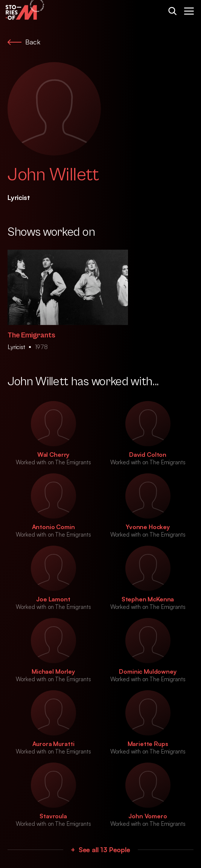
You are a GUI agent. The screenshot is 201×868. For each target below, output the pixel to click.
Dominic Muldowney (148, 671)
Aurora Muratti (53, 744)
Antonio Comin (53, 527)
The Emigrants (31, 335)
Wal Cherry (53, 455)
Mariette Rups (148, 744)
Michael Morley (53, 671)
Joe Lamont (53, 599)
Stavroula (53, 816)
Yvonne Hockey (148, 527)
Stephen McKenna (148, 599)
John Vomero (148, 816)
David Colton (148, 455)
